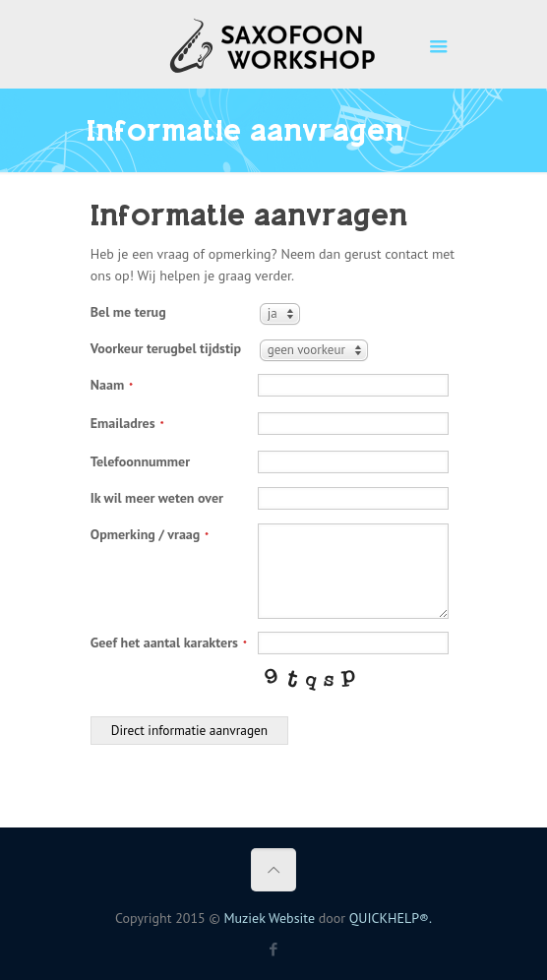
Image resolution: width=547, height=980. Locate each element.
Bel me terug (128, 312)
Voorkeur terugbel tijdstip (166, 348)
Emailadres (127, 423)
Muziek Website (269, 918)
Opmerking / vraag (150, 534)
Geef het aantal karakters (169, 643)
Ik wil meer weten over (157, 498)
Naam (112, 385)
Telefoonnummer (140, 461)
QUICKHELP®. (391, 918)
